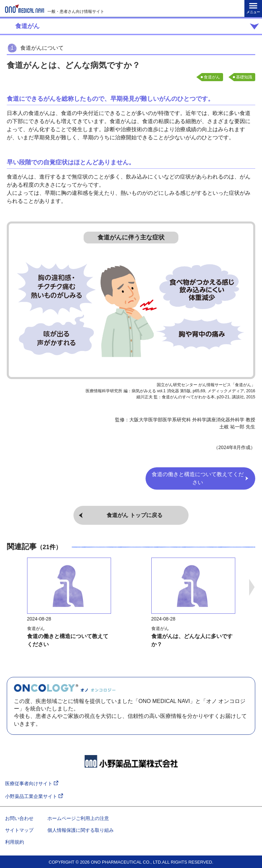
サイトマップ (19, 830)
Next (252, 587)
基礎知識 (244, 77)
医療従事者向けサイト (32, 784)
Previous (10, 587)
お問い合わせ (19, 818)
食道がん (212, 77)
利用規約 (15, 842)
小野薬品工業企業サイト (34, 796)
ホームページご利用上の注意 (78, 818)
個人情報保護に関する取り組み (81, 830)
